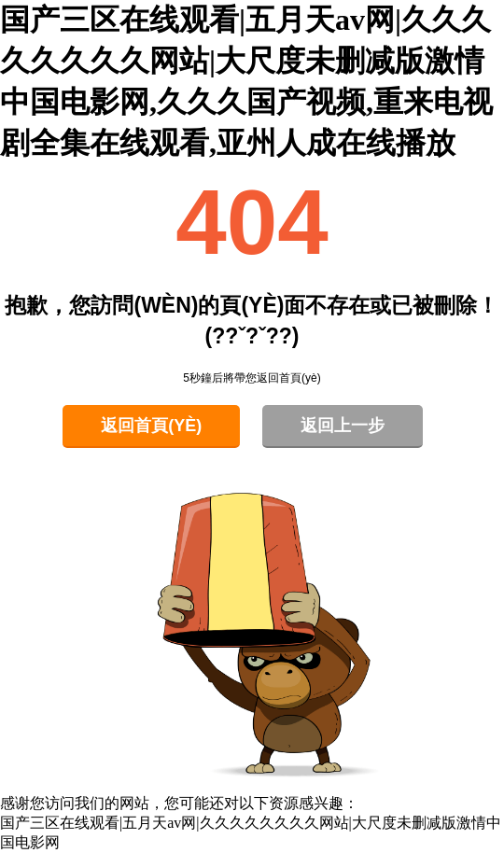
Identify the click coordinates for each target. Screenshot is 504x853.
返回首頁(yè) (151, 426)
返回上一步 (343, 426)
